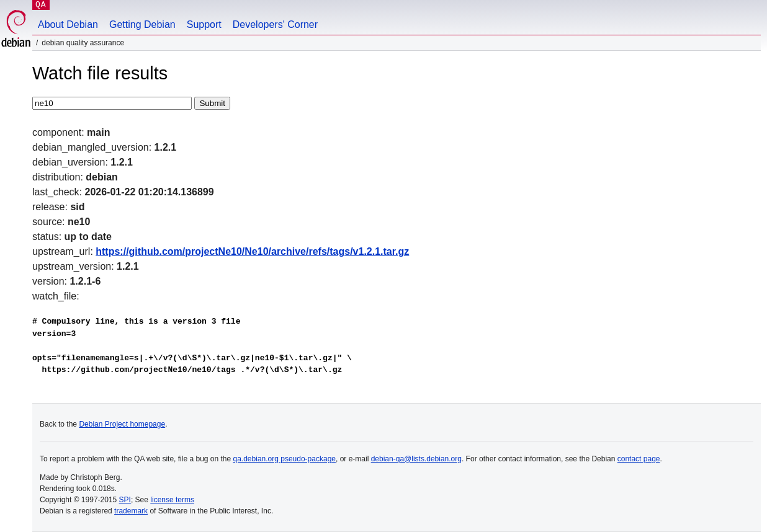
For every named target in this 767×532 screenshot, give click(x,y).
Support (204, 24)
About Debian (68, 24)
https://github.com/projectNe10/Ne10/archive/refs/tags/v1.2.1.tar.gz (252, 251)
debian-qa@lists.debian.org (416, 459)
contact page (639, 459)
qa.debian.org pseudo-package (285, 459)
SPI (125, 500)
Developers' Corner (275, 24)
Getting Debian (142, 24)
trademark (131, 511)
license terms (172, 500)
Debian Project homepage (122, 424)
